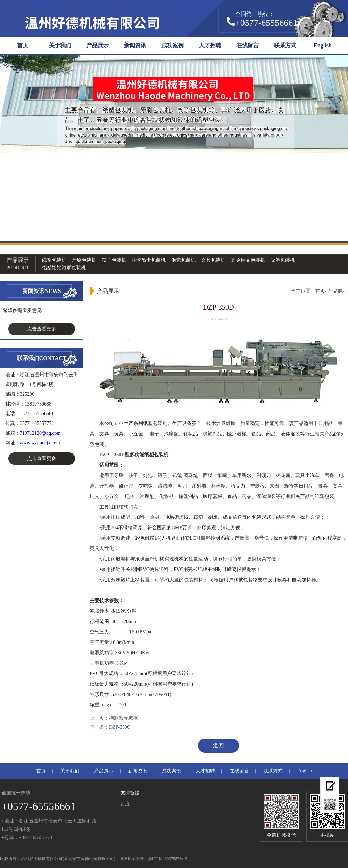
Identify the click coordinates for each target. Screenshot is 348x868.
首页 (23, 45)
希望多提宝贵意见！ (25, 310)
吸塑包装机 (283, 260)
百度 (125, 804)
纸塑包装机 (54, 260)
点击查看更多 (42, 329)
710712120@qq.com (40, 433)
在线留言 (248, 45)
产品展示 (98, 45)
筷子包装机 (114, 260)
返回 (218, 746)
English (323, 45)
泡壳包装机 (183, 260)
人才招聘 (210, 45)
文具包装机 (213, 260)
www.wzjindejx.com (40, 443)
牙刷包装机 (84, 260)
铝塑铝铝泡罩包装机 (64, 268)
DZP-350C (120, 727)
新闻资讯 (135, 45)
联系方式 (285, 45)
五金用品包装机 (248, 260)
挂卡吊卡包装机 (149, 260)
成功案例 (173, 45)
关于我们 (60, 45)
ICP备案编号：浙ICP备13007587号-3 (154, 859)
